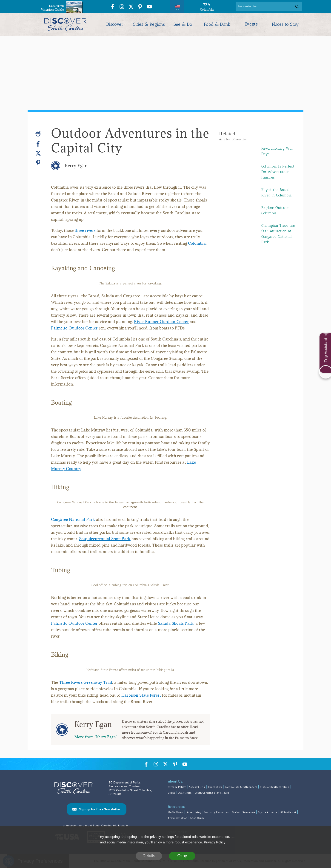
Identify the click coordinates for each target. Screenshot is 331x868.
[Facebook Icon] (113, 7)
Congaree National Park (73, 519)
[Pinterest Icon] (140, 7)
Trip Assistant (325, 350)
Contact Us (215, 787)
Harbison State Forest (141, 695)
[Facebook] (38, 144)
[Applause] (38, 134)
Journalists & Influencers (241, 787)
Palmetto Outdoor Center (74, 328)
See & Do (183, 24)
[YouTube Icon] (149, 7)
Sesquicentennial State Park (105, 539)
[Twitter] (38, 153)
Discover (115, 24)
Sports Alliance (268, 812)
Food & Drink (217, 24)
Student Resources (243, 812)
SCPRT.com (185, 793)
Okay (182, 856)
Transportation (178, 818)
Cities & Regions (149, 24)
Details (149, 856)
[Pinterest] (38, 163)
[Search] (269, 6)
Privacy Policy (177, 787)
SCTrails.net (288, 812)
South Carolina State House (212, 793)
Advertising (194, 812)
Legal (171, 793)
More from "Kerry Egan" (96, 737)
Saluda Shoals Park (176, 623)
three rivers (85, 230)
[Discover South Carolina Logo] (65, 24)
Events (251, 24)
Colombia (197, 243)
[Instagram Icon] (122, 7)
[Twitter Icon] (131, 7)
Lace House (197, 818)
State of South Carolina (275, 787)
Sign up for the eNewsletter (100, 809)
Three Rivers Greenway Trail (86, 682)
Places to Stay (285, 24)
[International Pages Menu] (177, 6)
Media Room (176, 812)
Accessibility (197, 787)
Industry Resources (217, 812)
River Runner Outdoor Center (161, 322)
